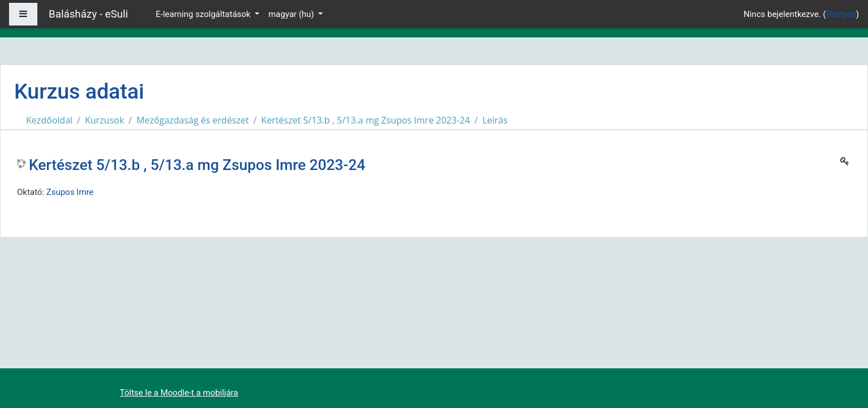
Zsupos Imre (70, 192)
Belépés (841, 14)
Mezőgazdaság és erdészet (193, 120)
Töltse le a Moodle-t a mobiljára (179, 393)
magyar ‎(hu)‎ (292, 14)
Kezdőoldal (49, 120)
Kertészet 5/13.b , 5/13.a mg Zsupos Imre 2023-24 (365, 120)
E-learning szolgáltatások (204, 14)
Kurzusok (104, 120)
